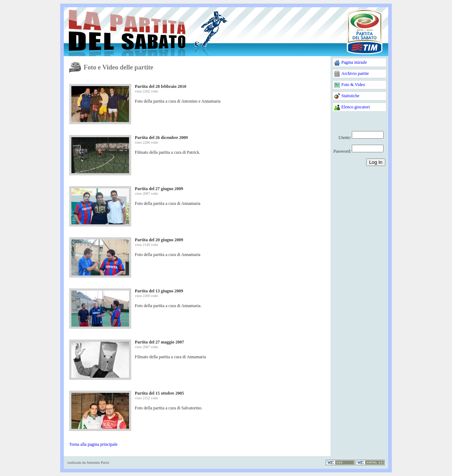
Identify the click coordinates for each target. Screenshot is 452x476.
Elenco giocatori (356, 107)
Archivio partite (355, 73)
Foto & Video (353, 85)
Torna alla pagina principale (93, 444)
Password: (342, 151)
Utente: (345, 138)
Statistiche (350, 96)
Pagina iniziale (354, 62)
